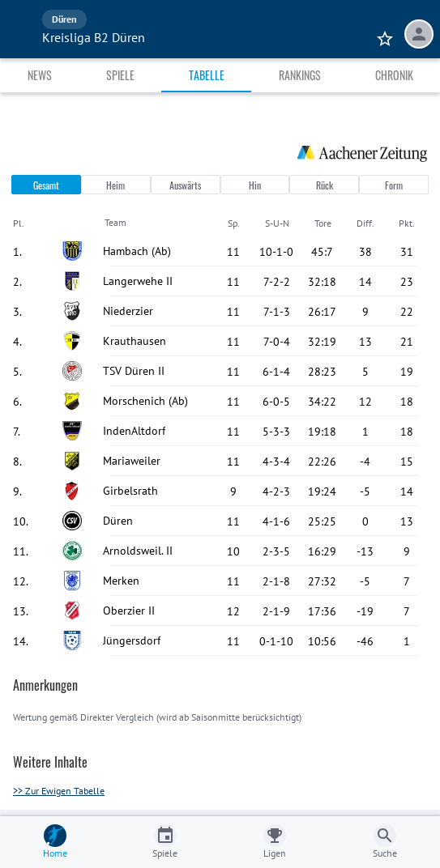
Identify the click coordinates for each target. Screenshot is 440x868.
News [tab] (40, 75)
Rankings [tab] (300, 75)
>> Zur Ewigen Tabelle (59, 791)
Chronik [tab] (394, 75)
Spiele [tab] (120, 75)
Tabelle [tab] (207, 75)
